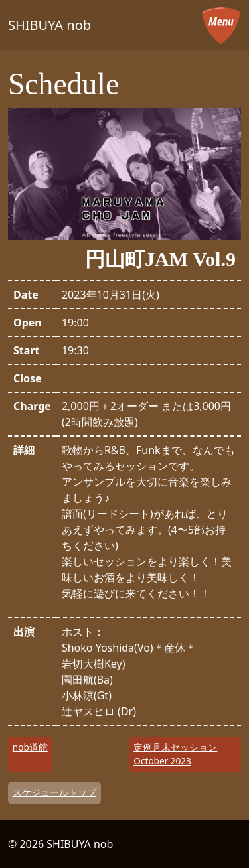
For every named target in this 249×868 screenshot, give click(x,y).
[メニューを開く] (221, 25)
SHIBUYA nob (49, 25)
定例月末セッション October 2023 (175, 754)
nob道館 (30, 747)
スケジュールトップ (54, 792)
